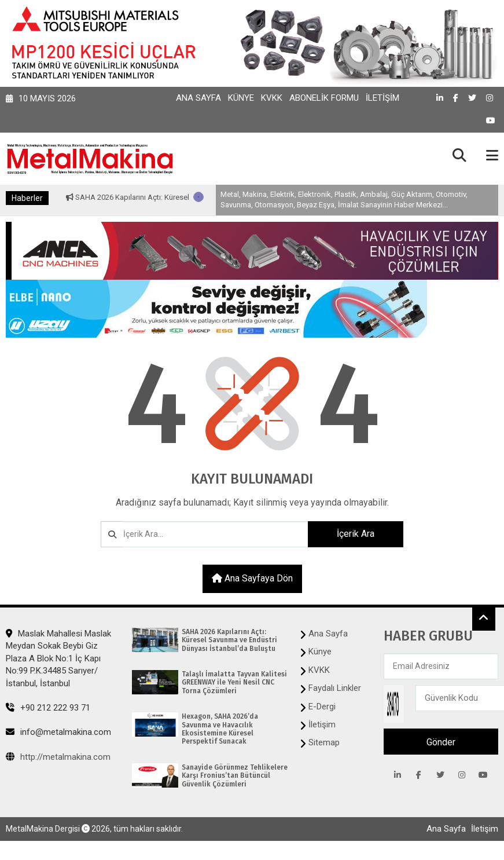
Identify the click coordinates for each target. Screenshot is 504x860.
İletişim (382, 98)
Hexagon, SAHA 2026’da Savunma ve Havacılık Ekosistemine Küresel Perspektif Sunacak (220, 729)
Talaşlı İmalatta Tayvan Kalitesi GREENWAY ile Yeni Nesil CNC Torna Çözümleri (234, 682)
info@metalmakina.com (58, 732)
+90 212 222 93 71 (48, 708)
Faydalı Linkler (335, 688)
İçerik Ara (356, 534)
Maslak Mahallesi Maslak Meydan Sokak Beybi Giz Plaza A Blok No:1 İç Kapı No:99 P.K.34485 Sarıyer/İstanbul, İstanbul (58, 658)
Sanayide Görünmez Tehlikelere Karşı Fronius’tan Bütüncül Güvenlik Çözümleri (235, 776)
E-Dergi (322, 707)
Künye (241, 98)
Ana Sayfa (198, 98)
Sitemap (324, 742)
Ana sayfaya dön (252, 578)
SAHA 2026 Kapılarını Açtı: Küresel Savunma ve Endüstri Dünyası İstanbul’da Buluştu (229, 640)
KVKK (272, 98)
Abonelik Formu (324, 98)
